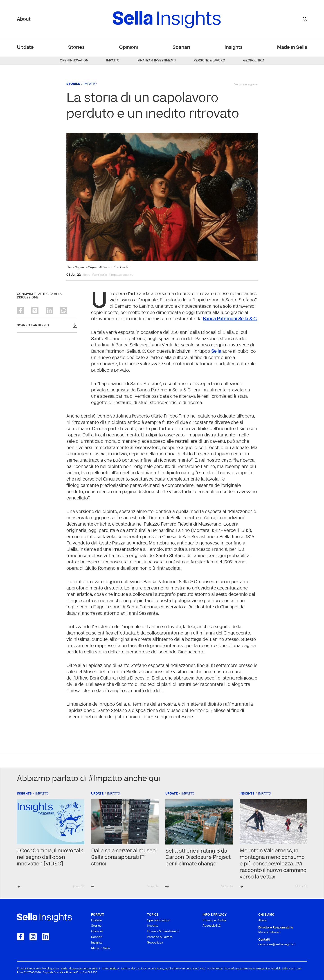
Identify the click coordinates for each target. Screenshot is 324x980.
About (24, 19)
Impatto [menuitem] (113, 61)
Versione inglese (246, 85)
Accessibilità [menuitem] (211, 926)
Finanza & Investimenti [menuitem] (157, 61)
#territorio (99, 275)
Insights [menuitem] (234, 48)
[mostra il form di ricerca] (305, 19)
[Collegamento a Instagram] (33, 937)
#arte (86, 275)
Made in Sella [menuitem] (292, 48)
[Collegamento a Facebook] (20, 937)
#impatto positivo (121, 275)
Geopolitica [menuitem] (254, 61)
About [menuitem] (263, 920)
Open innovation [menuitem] (74, 61)
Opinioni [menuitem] (128, 48)
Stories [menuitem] (76, 48)
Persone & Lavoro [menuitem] (209, 61)
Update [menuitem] (25, 48)
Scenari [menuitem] (181, 48)
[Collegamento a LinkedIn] (46, 937)
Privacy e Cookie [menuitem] (214, 920)
